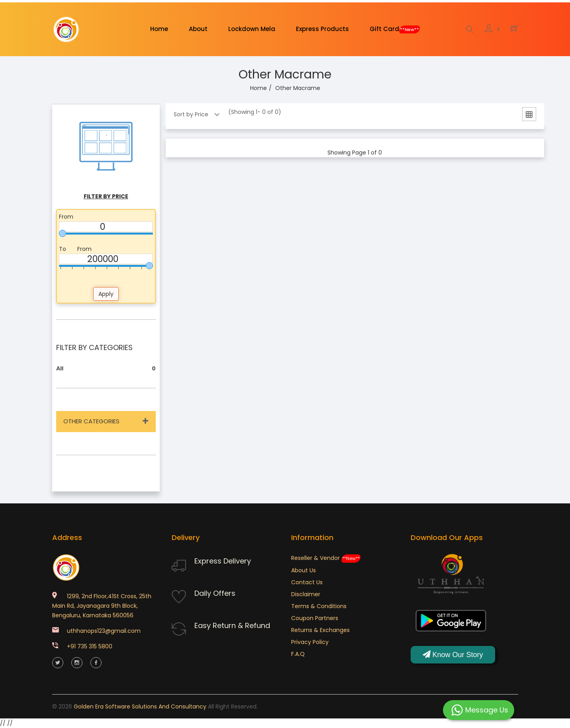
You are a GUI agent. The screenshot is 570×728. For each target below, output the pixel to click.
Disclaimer (306, 594)
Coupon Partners (315, 618)
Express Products (322, 29)
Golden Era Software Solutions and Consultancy (140, 706)
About (198, 29)
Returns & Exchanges (320, 630)
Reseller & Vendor (326, 558)
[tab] (529, 115)
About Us (304, 570)
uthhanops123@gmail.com (104, 631)
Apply (106, 294)
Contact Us (307, 582)
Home (159, 29)
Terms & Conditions (319, 606)
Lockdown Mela (252, 29)
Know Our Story (453, 655)
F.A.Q (298, 654)
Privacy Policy (310, 642)
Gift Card (395, 29)
